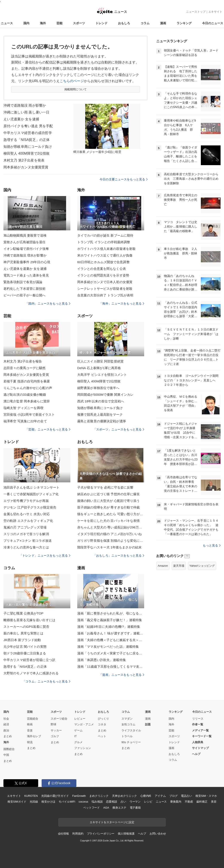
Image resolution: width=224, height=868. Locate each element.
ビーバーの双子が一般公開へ (25, 295)
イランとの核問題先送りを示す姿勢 (103, 275)
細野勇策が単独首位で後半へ (98, 388)
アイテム (160, 796)
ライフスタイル (131, 730)
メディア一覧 (200, 730)
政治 (6, 730)
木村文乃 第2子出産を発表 (24, 160)
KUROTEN (31, 796)
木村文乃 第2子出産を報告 (23, 361)
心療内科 (146, 796)
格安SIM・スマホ (206, 796)
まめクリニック (99, 796)
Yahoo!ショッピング (202, 566)
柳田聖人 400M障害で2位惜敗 (26, 153)
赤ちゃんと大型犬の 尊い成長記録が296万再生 (111, 527)
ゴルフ (55, 736)
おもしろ (124, 23)
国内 (26, 23)
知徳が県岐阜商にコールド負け (28, 147)
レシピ (148, 802)
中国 (6, 755)
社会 (6, 719)
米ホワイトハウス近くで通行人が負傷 (105, 255)
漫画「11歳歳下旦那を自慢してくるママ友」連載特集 (111, 666)
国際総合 (9, 749)
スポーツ (79, 23)
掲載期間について (76, 89)
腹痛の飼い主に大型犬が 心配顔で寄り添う (109, 501)
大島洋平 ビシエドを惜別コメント (102, 375)
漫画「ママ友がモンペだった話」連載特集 (108, 647)
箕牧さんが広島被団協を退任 (25, 242)
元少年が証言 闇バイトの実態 (25, 647)
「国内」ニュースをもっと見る (48, 303)
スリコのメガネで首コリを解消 (26, 534)
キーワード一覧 (202, 736)
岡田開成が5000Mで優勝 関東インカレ (105, 395)
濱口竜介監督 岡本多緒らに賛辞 (27, 401)
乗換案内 (176, 802)
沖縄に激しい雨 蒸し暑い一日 (26, 112)
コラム (145, 23)
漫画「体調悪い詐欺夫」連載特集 (102, 660)
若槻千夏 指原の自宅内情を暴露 (27, 381)
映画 (30, 724)
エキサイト (215, 12)
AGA (106, 808)
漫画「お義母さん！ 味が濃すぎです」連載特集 (111, 633)
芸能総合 (33, 719)
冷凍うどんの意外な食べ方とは (26, 547)
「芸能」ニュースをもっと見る (48, 429)
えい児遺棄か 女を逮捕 (21, 119)
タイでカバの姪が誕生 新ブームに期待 (105, 235)
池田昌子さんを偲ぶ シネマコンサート (31, 487)
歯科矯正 (202, 802)
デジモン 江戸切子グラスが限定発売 (30, 507)
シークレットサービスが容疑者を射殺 (105, 289)
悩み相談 (97, 802)
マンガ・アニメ (84, 724)
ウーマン (135, 802)
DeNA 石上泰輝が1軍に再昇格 (99, 368)
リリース (198, 719)
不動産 (189, 802)
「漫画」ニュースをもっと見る (122, 675)
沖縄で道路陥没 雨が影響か (25, 105)
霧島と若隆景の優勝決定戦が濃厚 (102, 421)
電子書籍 (135, 808)
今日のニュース (213, 23)
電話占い (186, 796)
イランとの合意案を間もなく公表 (102, 269)
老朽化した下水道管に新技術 (25, 289)
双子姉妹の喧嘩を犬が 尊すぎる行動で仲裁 (109, 507)
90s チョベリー (131, 742)
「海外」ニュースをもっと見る (122, 303)
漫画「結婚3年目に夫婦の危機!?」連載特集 (109, 627)
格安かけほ (48, 802)
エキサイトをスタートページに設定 (112, 822)
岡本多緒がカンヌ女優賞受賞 (26, 167)
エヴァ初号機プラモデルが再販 (26, 501)
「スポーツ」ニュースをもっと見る (119, 429)
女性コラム (128, 724)
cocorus (83, 802)
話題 (148, 724)
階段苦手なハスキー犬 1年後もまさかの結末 (109, 547)
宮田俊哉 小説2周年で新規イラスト (29, 414)
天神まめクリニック (124, 796)
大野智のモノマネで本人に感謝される (31, 673)
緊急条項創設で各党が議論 (23, 282)
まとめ (8, 736)
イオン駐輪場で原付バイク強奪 (26, 249)
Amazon (163, 566)
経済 (6, 724)
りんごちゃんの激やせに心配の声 (28, 388)
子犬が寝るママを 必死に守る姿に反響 (105, 487)
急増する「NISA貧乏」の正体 (26, 140)
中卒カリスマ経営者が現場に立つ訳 (29, 660)
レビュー (80, 719)
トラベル (127, 736)
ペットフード (92, 808)
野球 (53, 724)
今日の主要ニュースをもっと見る (124, 179)
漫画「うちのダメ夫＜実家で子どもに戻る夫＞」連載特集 (111, 653)
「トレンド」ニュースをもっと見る (45, 556)
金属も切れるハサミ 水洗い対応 (27, 514)
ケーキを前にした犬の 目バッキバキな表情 (109, 521)
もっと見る (212, 545)
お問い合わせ (158, 834)
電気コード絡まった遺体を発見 (26, 275)
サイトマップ (200, 748)
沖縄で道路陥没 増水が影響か (25, 255)
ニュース (7, 23)
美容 (214, 802)
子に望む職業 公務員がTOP (23, 613)
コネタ (102, 724)
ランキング (184, 23)
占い (123, 802)
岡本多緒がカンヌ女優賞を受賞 (26, 375)
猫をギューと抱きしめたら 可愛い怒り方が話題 (111, 514)
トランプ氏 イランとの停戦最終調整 (104, 242)
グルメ (78, 742)
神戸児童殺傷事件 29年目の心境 (27, 262)
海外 (43, 23)
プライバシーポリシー (101, 834)
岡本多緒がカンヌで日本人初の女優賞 (105, 282)
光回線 (34, 802)
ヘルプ (196, 754)
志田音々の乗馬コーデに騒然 (25, 368)
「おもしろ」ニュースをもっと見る (119, 556)
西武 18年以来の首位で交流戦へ (101, 401)
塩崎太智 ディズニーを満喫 (23, 408)
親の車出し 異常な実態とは (23, 633)
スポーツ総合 (59, 719)
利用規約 (78, 834)
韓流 (30, 742)
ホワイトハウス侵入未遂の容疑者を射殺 (106, 249)
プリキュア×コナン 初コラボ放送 (28, 541)
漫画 (163, 23)
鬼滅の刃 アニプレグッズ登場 (25, 527)
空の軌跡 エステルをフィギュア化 (28, 521)
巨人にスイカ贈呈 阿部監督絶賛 (100, 361)
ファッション (83, 748)
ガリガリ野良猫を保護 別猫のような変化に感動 (111, 541)
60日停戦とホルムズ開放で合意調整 (103, 262)
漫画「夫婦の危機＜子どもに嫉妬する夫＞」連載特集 (111, 640)
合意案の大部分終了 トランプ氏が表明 (105, 295)
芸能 (59, 23)
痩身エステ (119, 808)
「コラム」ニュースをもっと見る (46, 681)
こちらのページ (72, 81)
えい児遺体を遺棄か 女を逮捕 (25, 269)
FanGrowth (79, 796)
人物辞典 (198, 742)
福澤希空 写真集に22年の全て (25, 421)
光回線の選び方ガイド (55, 796)
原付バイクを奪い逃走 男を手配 (28, 126)
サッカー (56, 730)
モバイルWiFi (67, 802)
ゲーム (78, 730)
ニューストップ (196, 12)
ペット (102, 736)
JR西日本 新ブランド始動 (22, 640)
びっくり (103, 719)
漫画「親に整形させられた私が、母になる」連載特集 (111, 613)
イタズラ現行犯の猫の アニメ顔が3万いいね (109, 534)
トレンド (101, 23)
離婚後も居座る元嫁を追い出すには (29, 620)
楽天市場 (179, 566)
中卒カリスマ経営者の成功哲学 (28, 133)
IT (76, 736)
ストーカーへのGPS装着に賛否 (26, 627)
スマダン (127, 719)
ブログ (173, 796)
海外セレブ (34, 736)
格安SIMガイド (17, 802)
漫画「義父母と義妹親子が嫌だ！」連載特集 (110, 620)
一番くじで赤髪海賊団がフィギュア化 (31, 494)
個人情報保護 (126, 834)
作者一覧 (198, 724)
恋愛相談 (111, 802)
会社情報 (63, 834)
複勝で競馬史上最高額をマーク (100, 414)
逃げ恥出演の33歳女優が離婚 (25, 395)
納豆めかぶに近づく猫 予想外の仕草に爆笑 (109, 494)
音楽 (30, 730)
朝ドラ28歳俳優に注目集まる (25, 653)
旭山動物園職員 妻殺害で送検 (25, 235)
